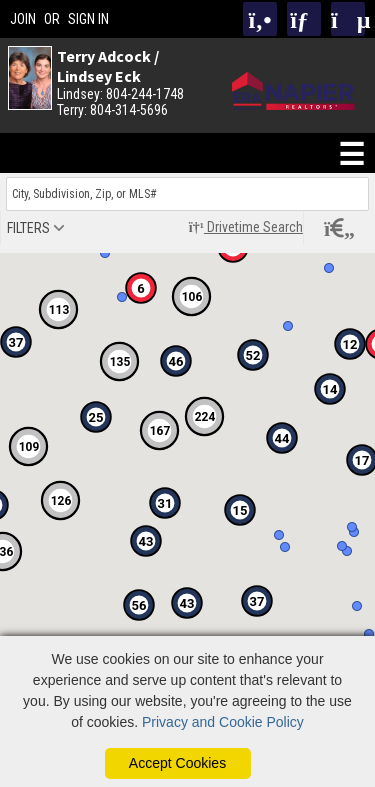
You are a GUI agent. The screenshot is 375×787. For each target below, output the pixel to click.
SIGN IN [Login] (88, 19)
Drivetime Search (246, 227)
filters (28, 228)
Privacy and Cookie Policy (223, 722)
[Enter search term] (187, 194)
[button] (240, 510)
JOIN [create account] (23, 19)
